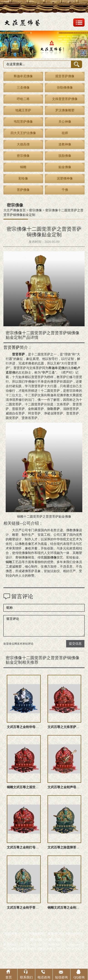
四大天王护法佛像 (23, 133)
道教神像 (65, 144)
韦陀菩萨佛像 (23, 122)
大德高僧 (23, 144)
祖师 (65, 133)
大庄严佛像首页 (15, 210)
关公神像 (65, 122)
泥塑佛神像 (65, 178)
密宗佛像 (23, 156)
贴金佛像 (65, 167)
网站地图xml (39, 939)
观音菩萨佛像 (65, 76)
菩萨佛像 (23, 190)
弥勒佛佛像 (65, 88)
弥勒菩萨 (53, 409)
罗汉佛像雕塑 (65, 110)
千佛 (65, 190)
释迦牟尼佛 (56, 368)
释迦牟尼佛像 (23, 76)
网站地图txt (57, 939)
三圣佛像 (23, 88)
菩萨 (16, 347)
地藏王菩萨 (23, 110)
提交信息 (75, 644)
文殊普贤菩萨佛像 (65, 99)
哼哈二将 (23, 99)
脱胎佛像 (65, 156)
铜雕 (23, 167)
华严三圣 (48, 373)
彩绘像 (23, 178)
